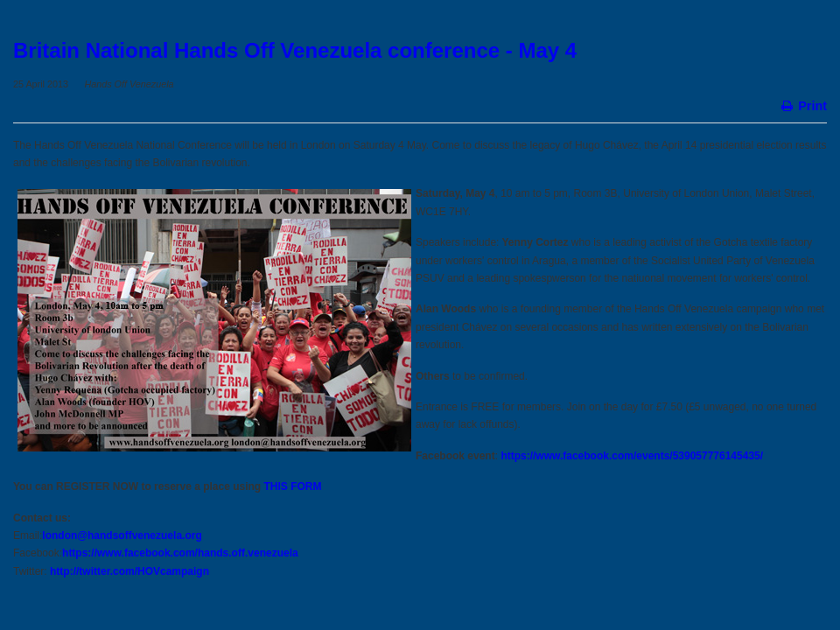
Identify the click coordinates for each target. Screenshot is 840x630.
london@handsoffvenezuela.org (122, 535)
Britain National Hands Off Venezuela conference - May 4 (295, 50)
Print (803, 104)
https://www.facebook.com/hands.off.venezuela (180, 553)
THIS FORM (293, 486)
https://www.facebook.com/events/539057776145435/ (632, 456)
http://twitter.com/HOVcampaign (129, 571)
